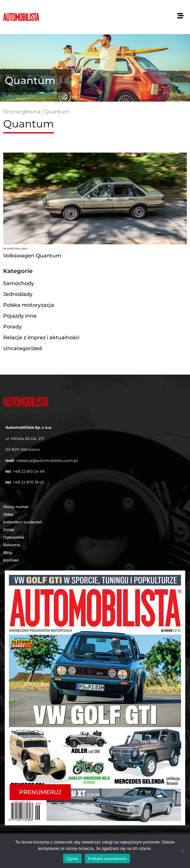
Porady (12, 327)
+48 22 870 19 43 (28, 482)
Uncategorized (22, 348)
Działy (11, 530)
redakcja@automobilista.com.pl (47, 460)
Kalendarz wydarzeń (23, 522)
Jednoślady (18, 294)
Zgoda (72, 859)
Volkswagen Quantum (32, 256)
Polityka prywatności (108, 859)
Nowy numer (16, 507)
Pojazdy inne (20, 316)
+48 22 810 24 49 (29, 471)
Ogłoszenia (14, 537)
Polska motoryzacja (29, 305)
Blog (8, 552)
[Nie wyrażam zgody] (182, 851)
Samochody (19, 283)
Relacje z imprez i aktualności (41, 337)
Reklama (12, 545)
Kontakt (11, 560)
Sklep (8, 514)
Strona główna (22, 112)
